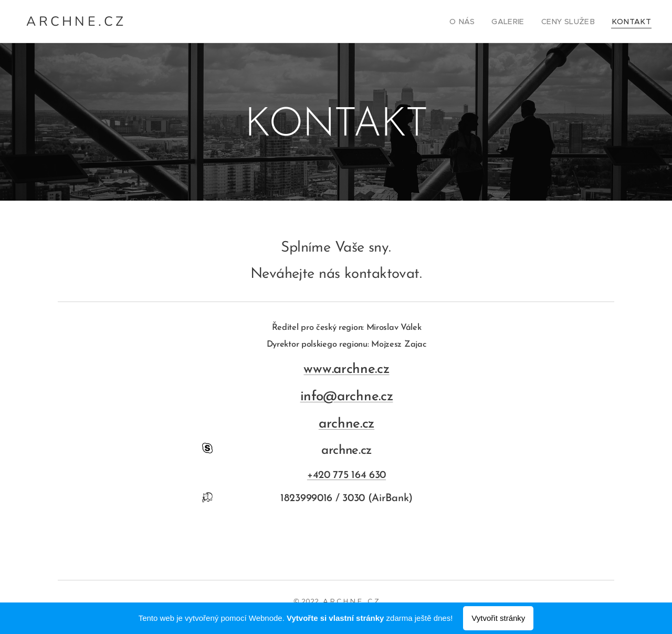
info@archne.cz (347, 397)
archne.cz (346, 424)
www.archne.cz (346, 370)
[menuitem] (479, 22)
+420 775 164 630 (346, 475)
